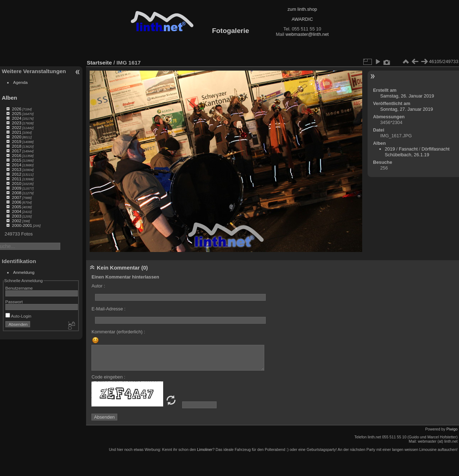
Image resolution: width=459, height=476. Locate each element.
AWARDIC (302, 19)
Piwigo (452, 429)
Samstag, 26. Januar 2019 (407, 96)
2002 (16, 221)
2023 (16, 123)
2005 (16, 207)
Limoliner (205, 449)
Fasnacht (408, 149)
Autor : (98, 286)
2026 (16, 109)
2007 (16, 197)
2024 (16, 118)
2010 (16, 183)
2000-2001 (22, 225)
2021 (16, 132)
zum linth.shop (302, 9)
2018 (16, 146)
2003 (16, 216)
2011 (16, 179)
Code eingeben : (108, 377)
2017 (16, 151)
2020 (16, 137)
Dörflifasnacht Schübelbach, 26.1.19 (417, 152)
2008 (16, 193)
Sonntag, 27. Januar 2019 (406, 109)
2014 (16, 165)
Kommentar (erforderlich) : (118, 332)
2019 (16, 141)
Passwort (14, 302)
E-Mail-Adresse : (108, 309)
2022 (16, 127)
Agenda (21, 82)
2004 (16, 211)
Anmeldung (24, 272)
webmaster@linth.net (307, 34)
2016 (16, 155)
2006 (16, 202)
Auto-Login (18, 316)
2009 (16, 188)
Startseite (99, 63)
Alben (10, 98)
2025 (16, 113)
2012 (16, 174)
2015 (16, 160)
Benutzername (19, 288)
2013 (16, 169)
